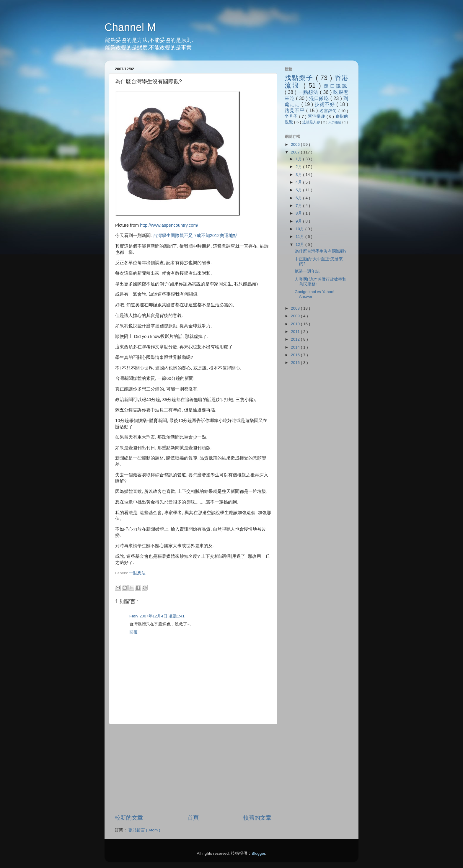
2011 (296, 332)
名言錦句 (329, 111)
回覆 (133, 632)
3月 (299, 175)
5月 (299, 190)
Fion (134, 616)
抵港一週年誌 (307, 271)
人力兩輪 (335, 122)
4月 (299, 182)
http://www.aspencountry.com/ (169, 225)
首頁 (193, 818)
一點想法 (137, 573)
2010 (296, 324)
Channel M (130, 27)
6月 (299, 198)
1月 (299, 159)
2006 (296, 144)
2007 (296, 152)
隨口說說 (336, 86)
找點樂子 (300, 78)
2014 (296, 347)
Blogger (258, 853)
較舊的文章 (257, 818)
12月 (300, 245)
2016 (296, 363)
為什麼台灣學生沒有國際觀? (321, 251)
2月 (299, 167)
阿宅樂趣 (317, 116)
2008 (296, 308)
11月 (300, 237)
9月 (299, 221)
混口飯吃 (320, 98)
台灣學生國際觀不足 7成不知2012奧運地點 (195, 236)
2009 (296, 316)
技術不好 (326, 104)
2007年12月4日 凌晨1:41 (162, 616)
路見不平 (295, 110)
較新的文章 (129, 818)
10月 (300, 229)
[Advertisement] (184, 579)
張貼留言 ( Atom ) (144, 830)
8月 (299, 213)
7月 (299, 206)
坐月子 (292, 116)
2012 (296, 339)
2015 (296, 355)
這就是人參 (312, 122)
